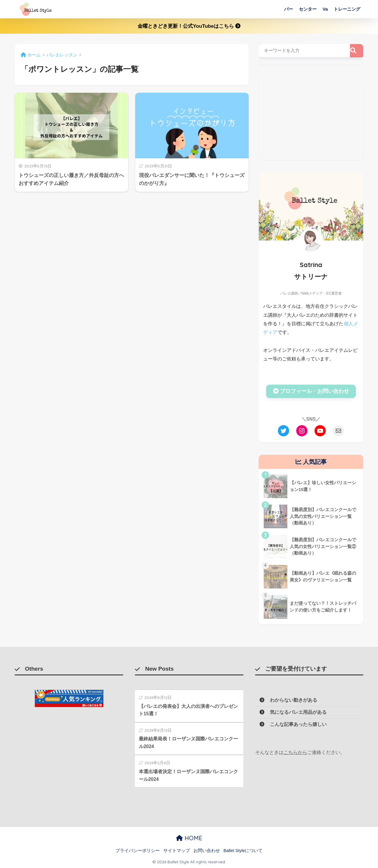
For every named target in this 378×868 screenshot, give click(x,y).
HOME (189, 838)
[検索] (357, 51)
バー (289, 9)
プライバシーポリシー (138, 851)
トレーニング (347, 9)
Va (325, 9)
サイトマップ (177, 851)
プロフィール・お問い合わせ (311, 391)
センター (308, 9)
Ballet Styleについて (243, 851)
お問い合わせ (207, 851)
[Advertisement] (311, 118)
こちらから (295, 752)
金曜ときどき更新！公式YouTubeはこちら (189, 26)
